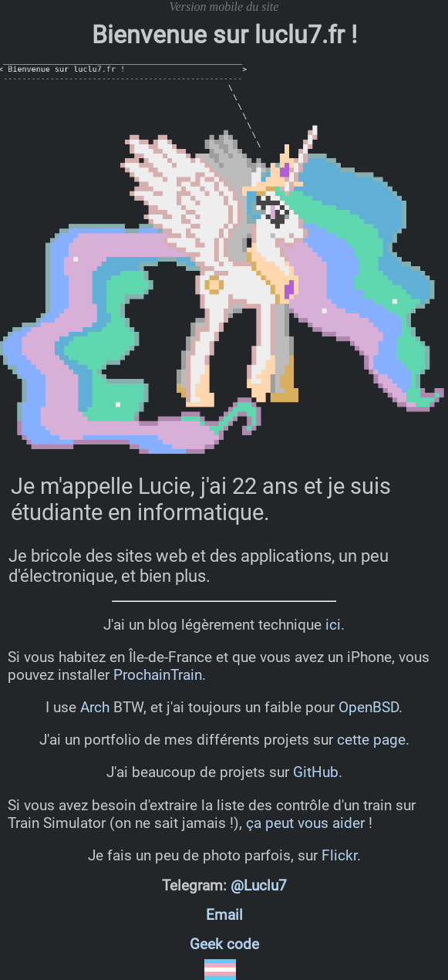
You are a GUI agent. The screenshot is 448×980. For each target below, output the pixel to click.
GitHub (316, 772)
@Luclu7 (259, 886)
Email (224, 915)
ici (333, 625)
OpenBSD (369, 707)
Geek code (224, 945)
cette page (371, 740)
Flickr (339, 855)
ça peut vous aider (305, 823)
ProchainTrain (158, 675)
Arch (95, 707)
